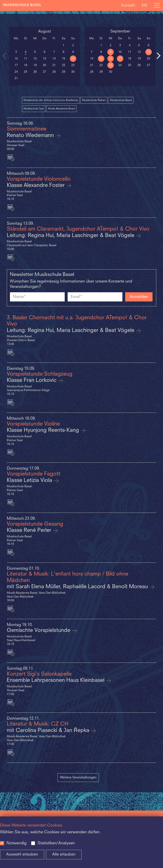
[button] (81, 801)
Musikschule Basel (121, 100)
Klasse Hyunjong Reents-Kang (44, 430)
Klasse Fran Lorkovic (32, 380)
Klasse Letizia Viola (30, 481)
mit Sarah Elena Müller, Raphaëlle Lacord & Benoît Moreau (78, 587)
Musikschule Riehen (94, 100)
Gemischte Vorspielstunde (39, 631)
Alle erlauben (64, 855)
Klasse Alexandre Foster (36, 186)
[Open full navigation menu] (157, 6)
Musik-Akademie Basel (61, 109)
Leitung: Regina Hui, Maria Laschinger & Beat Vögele (71, 236)
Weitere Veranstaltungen (78, 777)
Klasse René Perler (30, 530)
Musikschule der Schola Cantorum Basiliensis (51, 100)
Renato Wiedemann (31, 136)
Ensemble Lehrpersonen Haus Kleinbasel (56, 680)
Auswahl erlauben (22, 855)
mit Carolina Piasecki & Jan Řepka (49, 731)
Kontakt (128, 5)
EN (144, 5)
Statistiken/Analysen (56, 843)
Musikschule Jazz (34, 109)
